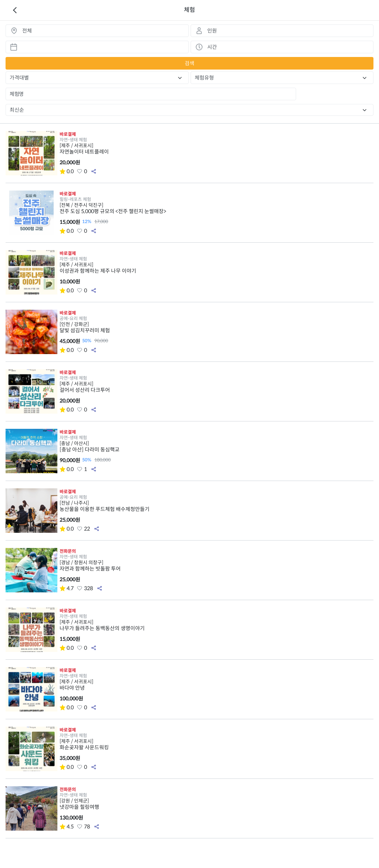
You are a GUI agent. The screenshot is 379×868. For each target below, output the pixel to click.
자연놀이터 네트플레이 (217, 149)
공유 (94, 171)
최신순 (17, 110)
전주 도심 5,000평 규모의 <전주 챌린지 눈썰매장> (217, 208)
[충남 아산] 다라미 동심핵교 (217, 447)
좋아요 (80, 171)
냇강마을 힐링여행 (217, 804)
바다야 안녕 (217, 685)
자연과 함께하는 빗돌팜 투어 (217, 566)
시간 (212, 47)
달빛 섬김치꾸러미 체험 (217, 327)
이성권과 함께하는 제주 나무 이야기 (217, 268)
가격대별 (19, 78)
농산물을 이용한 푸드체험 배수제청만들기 (217, 506)
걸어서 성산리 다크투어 (217, 387)
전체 (27, 31)
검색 (189, 63)
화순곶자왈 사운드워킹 (217, 744)
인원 (212, 31)
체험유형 (204, 78)
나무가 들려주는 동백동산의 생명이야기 (217, 625)
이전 (15, 10)
